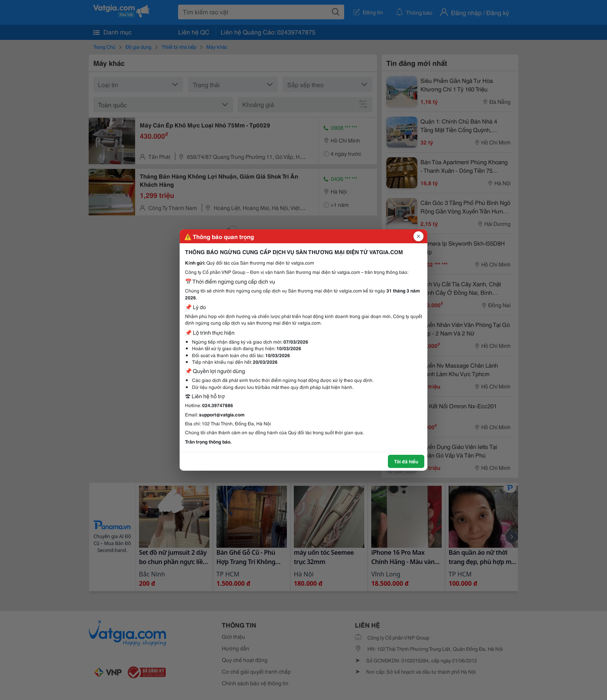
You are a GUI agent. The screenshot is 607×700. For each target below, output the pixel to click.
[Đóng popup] (418, 236)
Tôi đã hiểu (406, 461)
